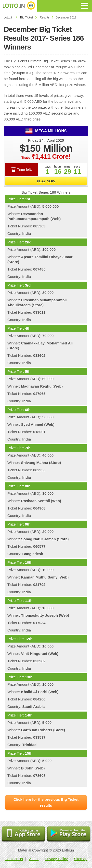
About (34, 859)
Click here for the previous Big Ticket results (46, 802)
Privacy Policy (56, 859)
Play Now (46, 181)
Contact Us (14, 859)
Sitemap (81, 859)
